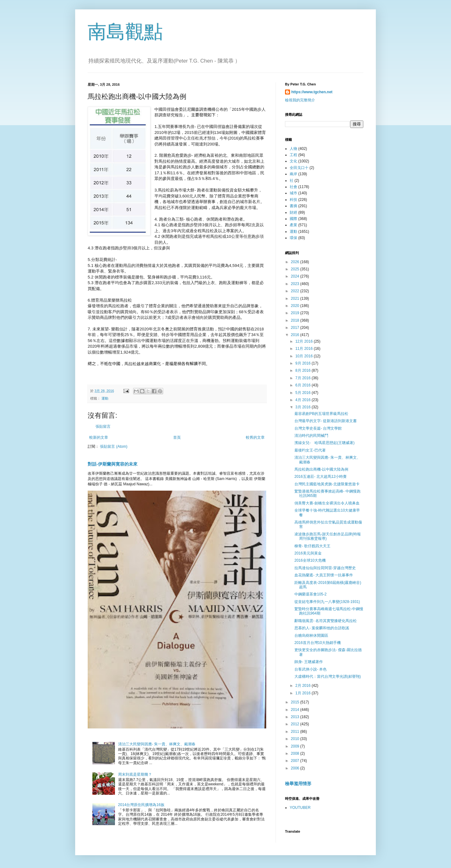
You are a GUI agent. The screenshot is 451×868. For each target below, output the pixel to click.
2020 (296, 306)
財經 (293, 212)
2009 (296, 746)
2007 (296, 761)
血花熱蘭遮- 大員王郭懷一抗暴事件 (324, 575)
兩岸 (293, 174)
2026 (296, 262)
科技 (293, 200)
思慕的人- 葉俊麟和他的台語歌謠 (322, 628)
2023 (296, 284)
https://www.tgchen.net (312, 92)
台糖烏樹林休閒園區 (311, 636)
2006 (296, 768)
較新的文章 (99, 437)
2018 (296, 320)
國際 (293, 219)
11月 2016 (305, 349)
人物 (293, 149)
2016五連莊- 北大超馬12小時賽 (321, 477)
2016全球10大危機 (310, 560)
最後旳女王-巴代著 (310, 450)
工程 (293, 155)
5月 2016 (303, 393)
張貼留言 (103, 426)
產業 (293, 225)
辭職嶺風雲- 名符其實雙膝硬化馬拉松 (326, 621)
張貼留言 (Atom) (114, 447)
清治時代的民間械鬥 (311, 436)
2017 (296, 328)
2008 (296, 753)
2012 (296, 724)
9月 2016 (303, 363)
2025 (296, 269)
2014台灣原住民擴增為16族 (141, 805)
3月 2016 (303, 407)
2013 (296, 717)
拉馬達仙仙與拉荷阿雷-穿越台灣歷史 (325, 568)
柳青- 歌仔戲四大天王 (312, 546)
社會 (293, 187)
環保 (293, 238)
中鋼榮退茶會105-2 (311, 594)
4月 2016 (303, 400)
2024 (296, 276)
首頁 (177, 437)
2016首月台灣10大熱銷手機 (318, 643)
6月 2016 (303, 385)
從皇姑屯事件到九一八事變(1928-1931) (327, 602)
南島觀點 (125, 32)
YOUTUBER (300, 808)
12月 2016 (305, 341)
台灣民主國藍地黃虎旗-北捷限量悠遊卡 (327, 484)
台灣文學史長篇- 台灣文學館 (318, 428)
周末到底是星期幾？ (135, 774)
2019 (296, 313)
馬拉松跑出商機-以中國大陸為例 (321, 469)
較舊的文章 (255, 437)
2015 (296, 702)
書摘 (293, 206)
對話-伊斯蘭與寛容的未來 (113, 464)
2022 (296, 291)
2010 (296, 739)
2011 (296, 732)
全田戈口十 (299, 168)
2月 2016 (303, 686)
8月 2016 (303, 370)
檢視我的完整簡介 (300, 100)
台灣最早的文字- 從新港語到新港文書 (326, 421)
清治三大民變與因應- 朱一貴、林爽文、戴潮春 (157, 744)
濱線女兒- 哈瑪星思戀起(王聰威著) (324, 443)
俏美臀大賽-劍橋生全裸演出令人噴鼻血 (327, 503)
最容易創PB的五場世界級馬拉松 (321, 414)
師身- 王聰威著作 (309, 662)
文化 (293, 161)
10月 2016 (305, 356)
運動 (105, 398)
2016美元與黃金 (308, 553)
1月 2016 (303, 693)
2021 (296, 299)
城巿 (293, 193)
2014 (296, 710)
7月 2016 (303, 378)
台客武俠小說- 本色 (311, 669)
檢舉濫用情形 (298, 784)
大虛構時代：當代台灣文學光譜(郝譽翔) (328, 677)
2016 (296, 335)
